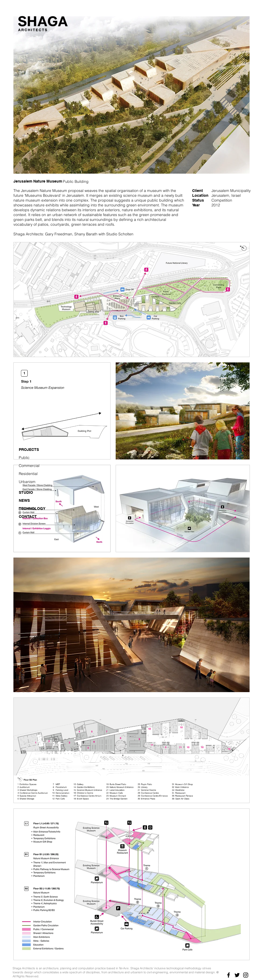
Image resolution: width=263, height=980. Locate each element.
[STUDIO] (32, 493)
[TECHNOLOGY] (32, 509)
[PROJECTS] (32, 450)
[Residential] (32, 474)
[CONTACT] (32, 517)
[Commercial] (32, 466)
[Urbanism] (32, 482)
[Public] (32, 458)
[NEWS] (32, 501)
